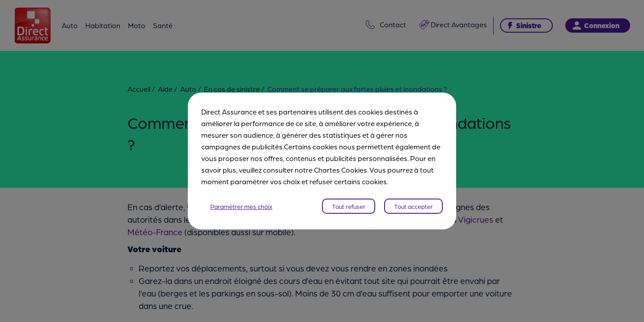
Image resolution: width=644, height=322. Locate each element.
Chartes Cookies (341, 170)
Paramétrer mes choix (241, 206)
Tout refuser (349, 206)
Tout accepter (413, 206)
